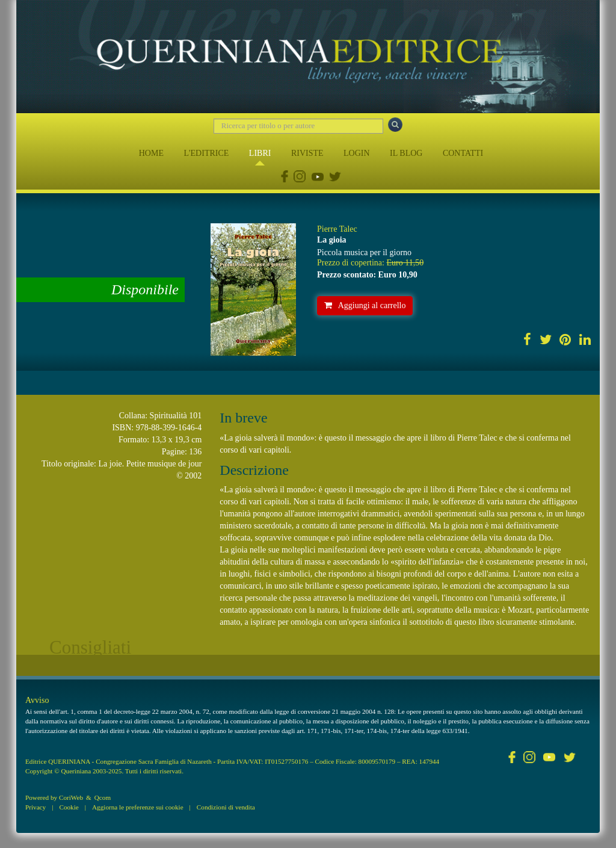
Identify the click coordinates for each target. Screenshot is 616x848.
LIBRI (260, 153)
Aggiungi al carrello (365, 305)
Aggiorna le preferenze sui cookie (138, 807)
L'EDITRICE (206, 153)
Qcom (103, 797)
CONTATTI (463, 153)
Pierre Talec (337, 229)
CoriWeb (71, 797)
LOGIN (357, 153)
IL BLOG (406, 153)
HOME (151, 153)
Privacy (35, 807)
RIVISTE (307, 153)
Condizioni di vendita (226, 807)
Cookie (69, 807)
